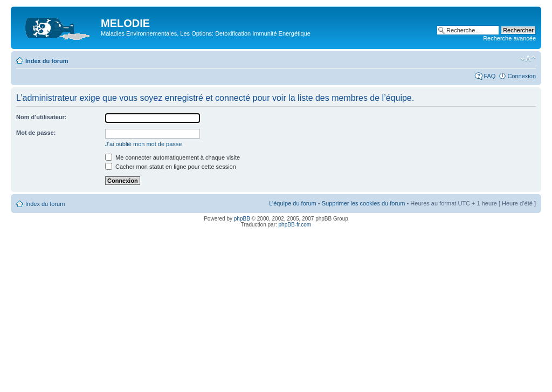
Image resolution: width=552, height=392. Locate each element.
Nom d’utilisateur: (42, 117)
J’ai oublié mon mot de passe (143, 144)
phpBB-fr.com (295, 225)
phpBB (242, 219)
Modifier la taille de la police (528, 59)
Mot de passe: (36, 133)
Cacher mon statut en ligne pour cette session (171, 167)
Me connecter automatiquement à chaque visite (172, 157)
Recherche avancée (509, 38)
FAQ (489, 76)
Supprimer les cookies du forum (364, 203)
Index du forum (47, 61)
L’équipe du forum (292, 203)
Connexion (522, 76)
